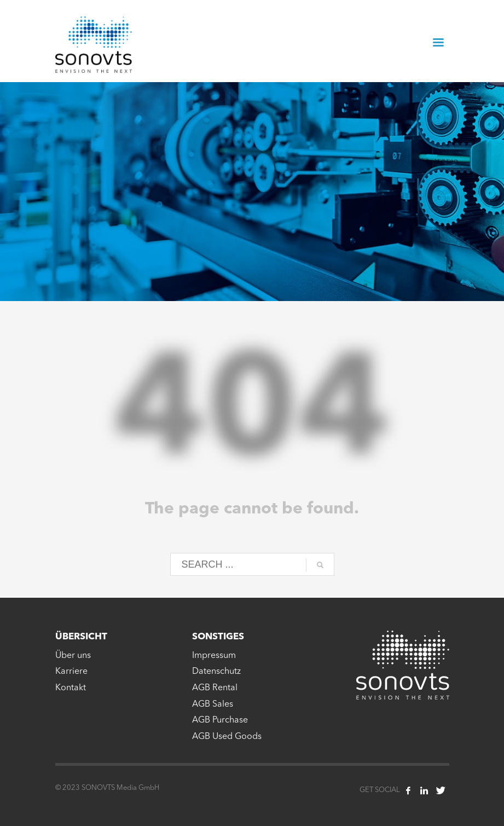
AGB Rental (215, 688)
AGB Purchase (220, 720)
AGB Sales (213, 704)
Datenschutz (216, 672)
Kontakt (71, 688)
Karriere (71, 672)
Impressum (214, 656)
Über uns (73, 656)
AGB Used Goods (227, 737)
